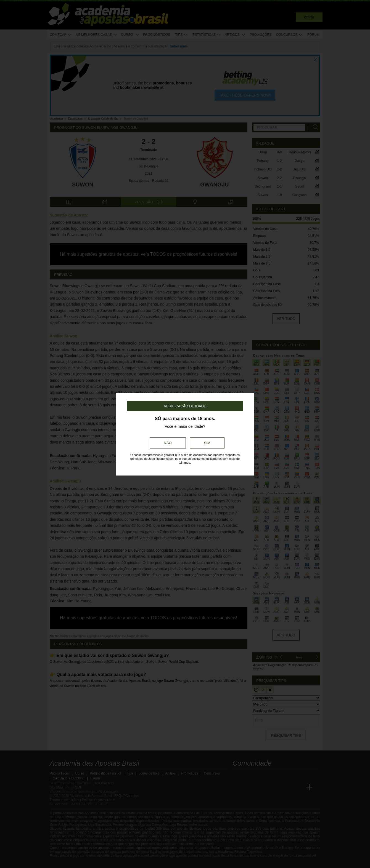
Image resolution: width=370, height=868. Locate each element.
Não (168, 443)
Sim (207, 443)
